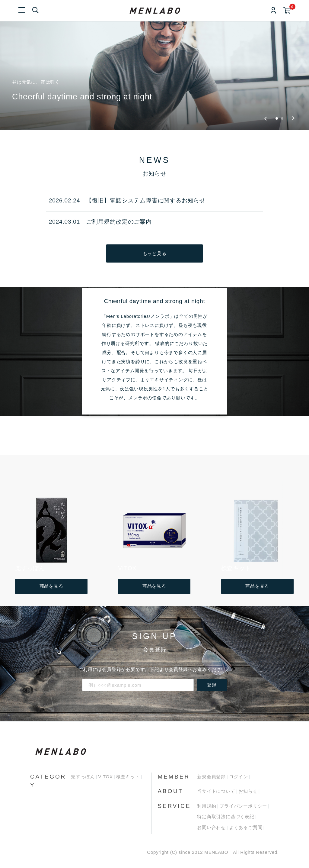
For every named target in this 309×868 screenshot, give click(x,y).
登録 (212, 685)
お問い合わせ (211, 827)
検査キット (128, 777)
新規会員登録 (211, 777)
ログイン (239, 777)
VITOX (105, 777)
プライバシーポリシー (243, 806)
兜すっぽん (83, 777)
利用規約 (207, 806)
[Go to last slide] (266, 118)
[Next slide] (293, 118)
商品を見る (51, 586)
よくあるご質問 (246, 827)
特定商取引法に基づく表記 (226, 816)
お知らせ (248, 791)
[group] (154, 65)
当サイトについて (216, 791)
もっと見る (155, 253)
